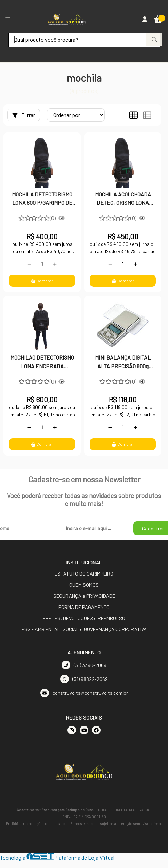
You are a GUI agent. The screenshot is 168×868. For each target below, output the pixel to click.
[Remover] (29, 264)
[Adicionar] (55, 264)
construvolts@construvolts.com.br (84, 693)
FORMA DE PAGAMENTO (84, 607)
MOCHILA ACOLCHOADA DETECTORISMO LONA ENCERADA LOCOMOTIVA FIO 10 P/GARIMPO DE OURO (123, 199)
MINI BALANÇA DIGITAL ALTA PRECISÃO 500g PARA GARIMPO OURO (123, 362)
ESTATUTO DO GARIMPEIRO (84, 574)
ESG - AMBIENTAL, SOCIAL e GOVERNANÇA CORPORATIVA (84, 629)
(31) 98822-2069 (84, 679)
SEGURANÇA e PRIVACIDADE (84, 596)
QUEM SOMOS (84, 585)
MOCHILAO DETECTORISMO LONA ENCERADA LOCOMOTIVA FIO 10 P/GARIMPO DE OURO (42, 362)
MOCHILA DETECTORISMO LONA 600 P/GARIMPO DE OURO (42, 199)
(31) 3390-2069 (84, 665)
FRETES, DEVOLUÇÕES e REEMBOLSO (84, 618)
